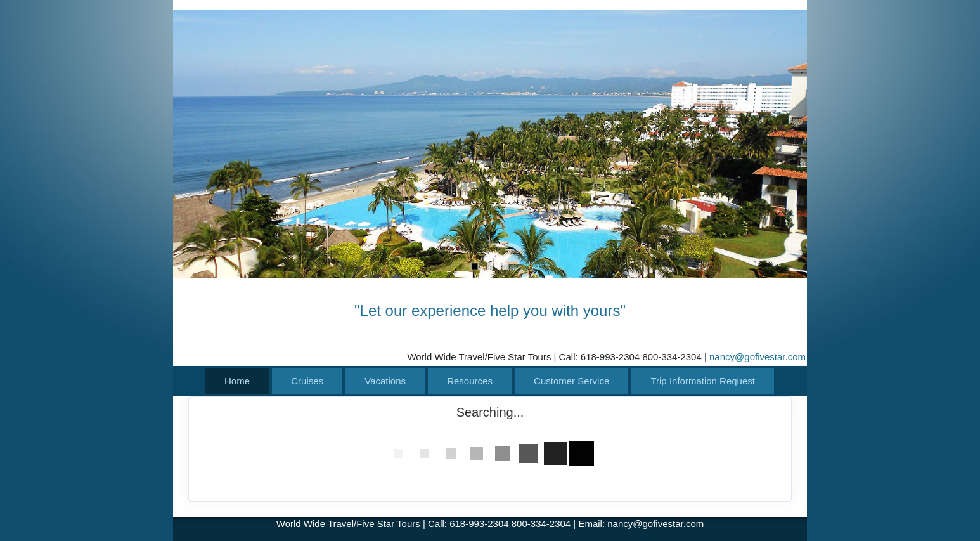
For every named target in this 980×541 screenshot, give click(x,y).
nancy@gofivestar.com (758, 357)
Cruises (307, 381)
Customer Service (571, 381)
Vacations (385, 381)
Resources (470, 381)
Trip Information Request (703, 381)
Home (237, 381)
